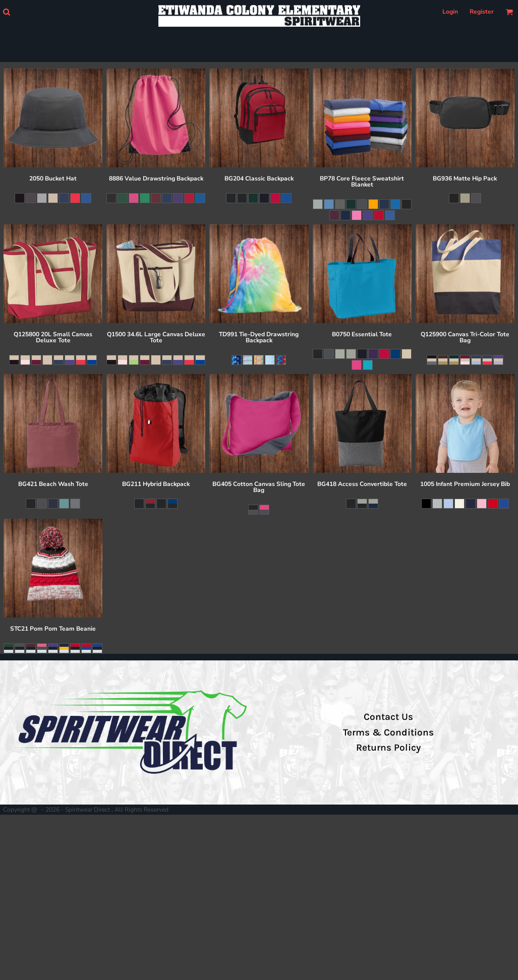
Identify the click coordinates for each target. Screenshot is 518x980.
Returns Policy (388, 748)
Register (482, 12)
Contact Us (388, 717)
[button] (6, 12)
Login (450, 12)
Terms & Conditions (388, 732)
